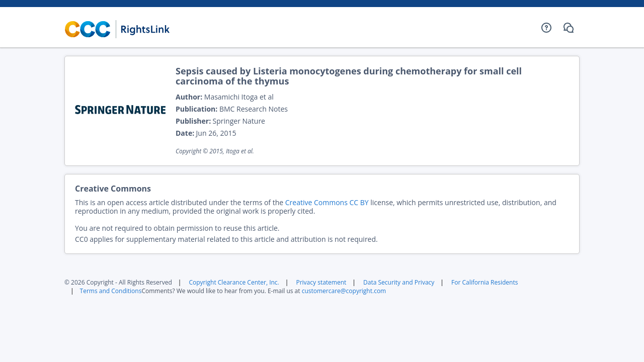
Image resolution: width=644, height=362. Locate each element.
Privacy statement (321, 282)
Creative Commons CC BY (327, 202)
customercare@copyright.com (344, 291)
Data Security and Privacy (399, 282)
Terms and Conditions (111, 291)
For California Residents (485, 282)
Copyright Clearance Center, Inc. (234, 282)
